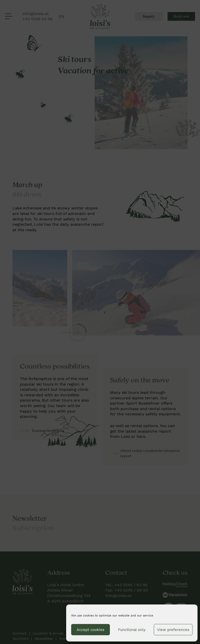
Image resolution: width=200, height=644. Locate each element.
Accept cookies (91, 630)
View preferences (173, 630)
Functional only (132, 630)
